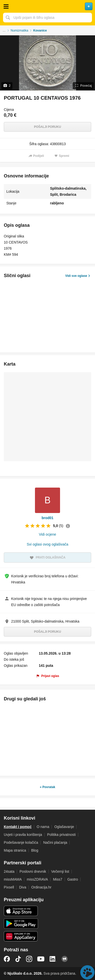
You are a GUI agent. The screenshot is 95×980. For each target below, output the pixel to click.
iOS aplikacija (21, 911)
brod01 (48, 518)
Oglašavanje (64, 827)
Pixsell (9, 887)
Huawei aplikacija (21, 936)
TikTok (18, 959)
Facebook (7, 959)
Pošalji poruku (48, 127)
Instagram (29, 959)
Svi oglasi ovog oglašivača (47, 544)
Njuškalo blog (65, 959)
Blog (35, 850)
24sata (9, 871)
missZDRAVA (37, 879)
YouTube (41, 959)
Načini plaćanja (55, 842)
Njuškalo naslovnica (48, 6)
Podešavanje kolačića (21, 842)
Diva (23, 887)
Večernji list (60, 871)
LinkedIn (53, 959)
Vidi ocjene (47, 534)
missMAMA (13, 879)
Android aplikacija (21, 924)
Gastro (73, 879)
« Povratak (48, 787)
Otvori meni (6, 6)
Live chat (87, 972)
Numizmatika (19, 31)
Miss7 (58, 879)
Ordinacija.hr (41, 887)
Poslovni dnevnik (33, 871)
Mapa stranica (15, 850)
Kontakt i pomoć (18, 827)
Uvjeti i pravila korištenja (23, 835)
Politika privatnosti (61, 835)
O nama (43, 827)
